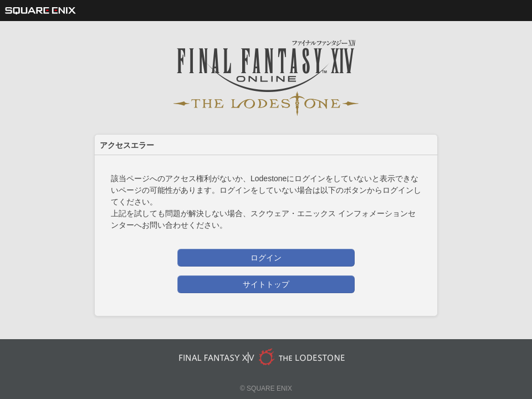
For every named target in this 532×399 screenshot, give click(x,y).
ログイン (266, 258)
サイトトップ (266, 284)
